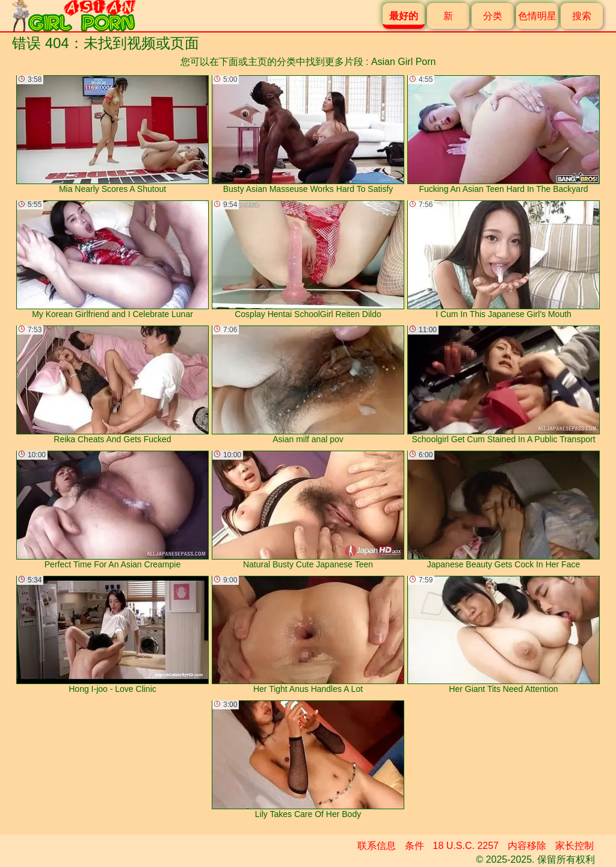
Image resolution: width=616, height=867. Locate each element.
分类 (493, 16)
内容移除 (527, 846)
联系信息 (377, 846)
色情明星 (537, 16)
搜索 (582, 16)
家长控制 (574, 846)
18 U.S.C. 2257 (466, 846)
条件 (414, 846)
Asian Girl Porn (404, 62)
